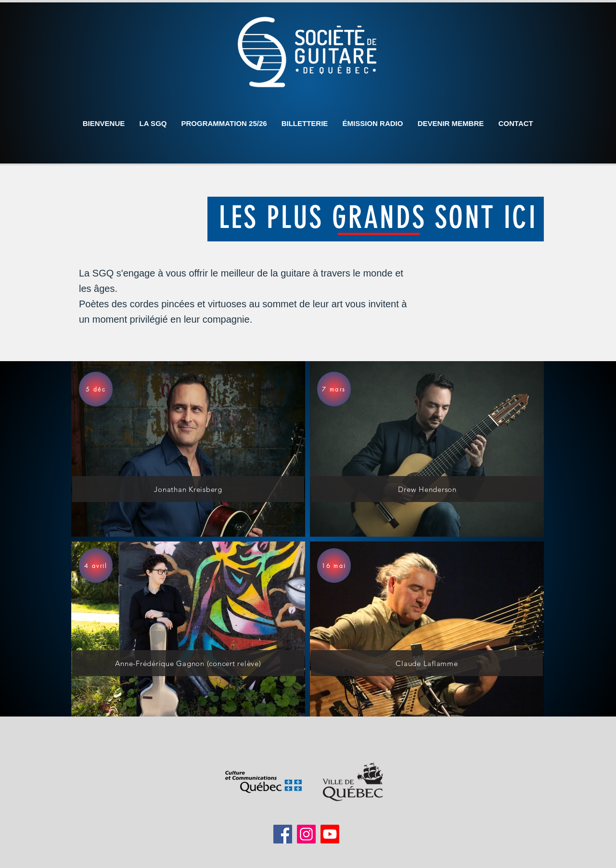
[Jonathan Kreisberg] (188, 489)
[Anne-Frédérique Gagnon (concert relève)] (188, 663)
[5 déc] (96, 389)
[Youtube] (330, 834)
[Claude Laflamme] (427, 663)
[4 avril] (96, 566)
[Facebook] (283, 834)
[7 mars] (334, 389)
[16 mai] (334, 566)
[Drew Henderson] (427, 489)
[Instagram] (306, 834)
